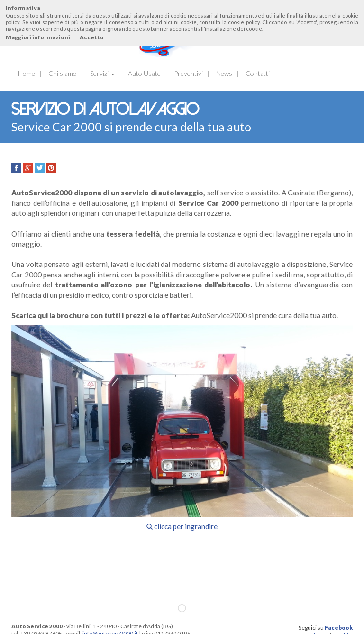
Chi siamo (63, 73)
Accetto (92, 37)
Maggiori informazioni (38, 37)
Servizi (102, 73)
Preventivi (188, 73)
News (224, 73)
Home (27, 73)
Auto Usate (144, 73)
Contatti (258, 73)
